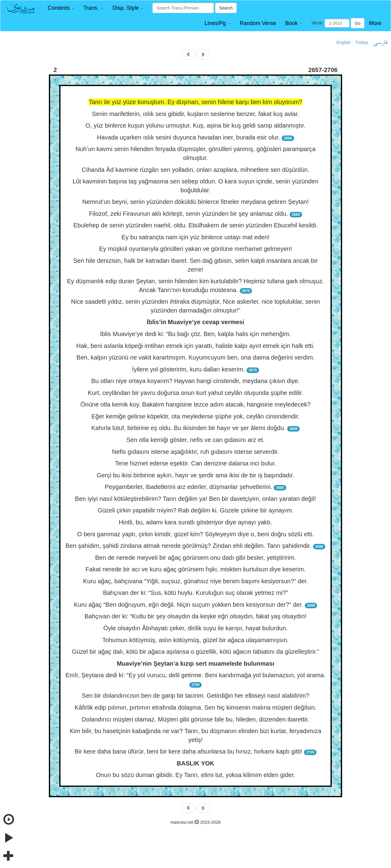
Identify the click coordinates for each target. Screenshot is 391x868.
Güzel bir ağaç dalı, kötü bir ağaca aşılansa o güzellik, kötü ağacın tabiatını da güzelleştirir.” (195, 652)
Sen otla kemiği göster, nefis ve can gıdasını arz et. (195, 440)
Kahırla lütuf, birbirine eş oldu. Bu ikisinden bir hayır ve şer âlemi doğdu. (188, 428)
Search (226, 8)
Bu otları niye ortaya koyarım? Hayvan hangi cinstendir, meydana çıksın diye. (196, 381)
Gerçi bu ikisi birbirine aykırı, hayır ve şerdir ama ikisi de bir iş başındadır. (196, 475)
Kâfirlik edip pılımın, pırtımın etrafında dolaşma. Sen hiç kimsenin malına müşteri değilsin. (195, 707)
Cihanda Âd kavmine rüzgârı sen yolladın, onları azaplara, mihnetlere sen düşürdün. (196, 170)
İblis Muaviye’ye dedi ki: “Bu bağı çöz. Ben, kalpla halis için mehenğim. (196, 334)
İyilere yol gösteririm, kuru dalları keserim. (188, 369)
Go (358, 23)
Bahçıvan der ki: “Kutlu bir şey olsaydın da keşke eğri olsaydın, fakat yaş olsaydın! (195, 616)
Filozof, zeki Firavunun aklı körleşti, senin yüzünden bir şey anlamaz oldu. (188, 214)
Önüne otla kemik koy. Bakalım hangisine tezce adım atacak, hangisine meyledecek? (195, 404)
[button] (61, 8)
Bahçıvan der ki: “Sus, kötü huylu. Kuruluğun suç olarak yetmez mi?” (195, 593)
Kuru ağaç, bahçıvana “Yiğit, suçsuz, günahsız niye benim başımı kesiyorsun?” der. (195, 581)
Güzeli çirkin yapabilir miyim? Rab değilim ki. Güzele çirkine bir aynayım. (195, 510)
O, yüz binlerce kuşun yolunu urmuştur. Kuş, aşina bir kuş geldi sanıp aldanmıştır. (195, 125)
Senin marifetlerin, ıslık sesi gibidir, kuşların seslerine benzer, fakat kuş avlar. (195, 114)
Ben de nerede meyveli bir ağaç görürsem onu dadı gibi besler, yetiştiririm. (196, 558)
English (344, 42)
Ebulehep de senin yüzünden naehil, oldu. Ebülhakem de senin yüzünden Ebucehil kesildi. (195, 225)
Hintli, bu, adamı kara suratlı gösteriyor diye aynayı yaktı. (195, 522)
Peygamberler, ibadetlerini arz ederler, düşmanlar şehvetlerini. (188, 487)
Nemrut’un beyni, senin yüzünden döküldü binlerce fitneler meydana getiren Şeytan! (195, 202)
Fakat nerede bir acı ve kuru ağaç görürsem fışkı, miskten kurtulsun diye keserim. (195, 569)
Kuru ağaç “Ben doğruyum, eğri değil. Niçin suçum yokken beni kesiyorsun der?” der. (188, 605)
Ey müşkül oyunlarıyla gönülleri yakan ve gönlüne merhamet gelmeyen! (195, 249)
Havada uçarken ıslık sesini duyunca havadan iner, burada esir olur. (188, 137)
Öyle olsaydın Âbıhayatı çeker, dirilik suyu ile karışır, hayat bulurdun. (195, 628)
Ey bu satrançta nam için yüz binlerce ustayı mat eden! (196, 237)
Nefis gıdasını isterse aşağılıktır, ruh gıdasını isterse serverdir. (196, 452)
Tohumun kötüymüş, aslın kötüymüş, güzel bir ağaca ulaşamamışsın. (195, 640)
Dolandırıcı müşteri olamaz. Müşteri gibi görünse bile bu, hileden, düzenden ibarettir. (196, 719)
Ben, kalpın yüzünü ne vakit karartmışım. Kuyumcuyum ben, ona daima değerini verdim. (195, 357)
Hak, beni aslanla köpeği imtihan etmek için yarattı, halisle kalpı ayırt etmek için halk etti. (195, 346)
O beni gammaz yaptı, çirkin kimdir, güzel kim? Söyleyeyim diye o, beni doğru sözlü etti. (196, 534)
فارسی (380, 43)
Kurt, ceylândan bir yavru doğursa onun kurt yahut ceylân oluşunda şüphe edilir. (196, 393)
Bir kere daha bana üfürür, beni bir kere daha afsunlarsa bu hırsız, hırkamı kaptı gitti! (188, 751)
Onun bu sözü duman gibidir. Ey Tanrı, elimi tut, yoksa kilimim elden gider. (195, 775)
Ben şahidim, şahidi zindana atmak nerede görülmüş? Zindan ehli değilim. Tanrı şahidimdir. (189, 546)
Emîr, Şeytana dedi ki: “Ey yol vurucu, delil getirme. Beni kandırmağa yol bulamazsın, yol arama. (195, 675)
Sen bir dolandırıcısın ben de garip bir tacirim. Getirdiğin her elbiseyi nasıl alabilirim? (196, 696)
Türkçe (362, 42)
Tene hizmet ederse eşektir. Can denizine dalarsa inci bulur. (196, 463)
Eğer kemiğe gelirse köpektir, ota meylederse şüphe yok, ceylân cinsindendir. (195, 416)
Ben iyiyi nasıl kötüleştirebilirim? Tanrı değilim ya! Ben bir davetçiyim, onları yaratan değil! (196, 499)
